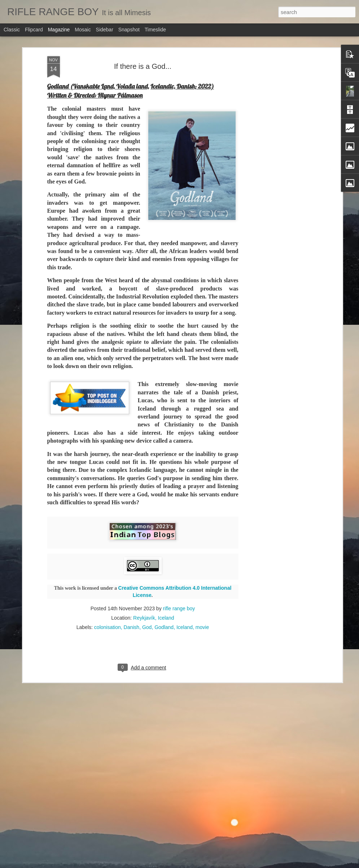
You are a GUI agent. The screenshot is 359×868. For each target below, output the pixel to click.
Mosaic (83, 30)
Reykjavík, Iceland (154, 578)
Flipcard (34, 30)
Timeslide (155, 30)
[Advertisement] (278, 65)
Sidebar (105, 30)
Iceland (185, 587)
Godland (164, 587)
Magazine (59, 30)
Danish (132, 587)
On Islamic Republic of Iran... (148, 859)
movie (202, 587)
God (147, 587)
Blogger (208, 864)
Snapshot (129, 30)
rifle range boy (179, 568)
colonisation (108, 587)
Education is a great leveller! (148, 777)
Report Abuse (229, 864)
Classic (12, 30)
